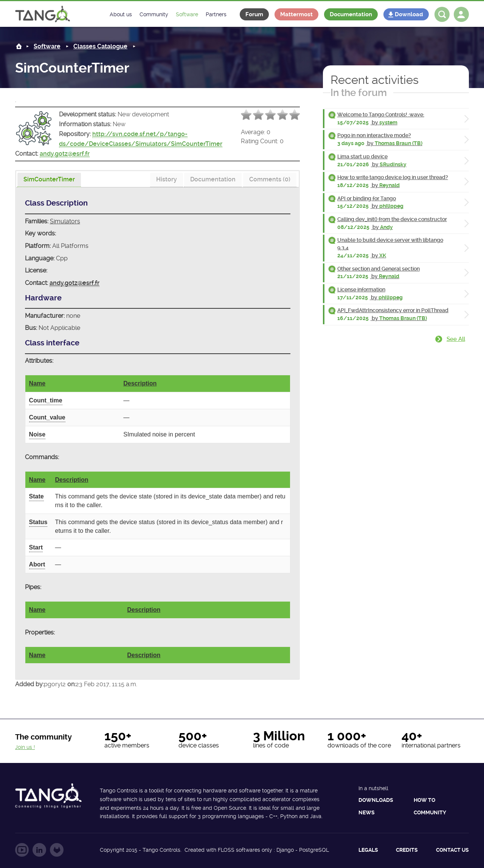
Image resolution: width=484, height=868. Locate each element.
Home (19, 46)
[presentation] (49, 180)
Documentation (351, 14)
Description (140, 383)
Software (47, 46)
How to (424, 800)
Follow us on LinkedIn (39, 850)
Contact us (452, 850)
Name (37, 383)
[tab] (49, 180)
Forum (254, 14)
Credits (407, 850)
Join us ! (25, 747)
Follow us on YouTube (22, 850)
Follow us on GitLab (57, 850)
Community (430, 812)
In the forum (359, 93)
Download (409, 14)
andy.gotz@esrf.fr (65, 154)
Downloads (376, 800)
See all (456, 339)
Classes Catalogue (100, 46)
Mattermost (296, 14)
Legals (368, 850)
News (367, 812)
